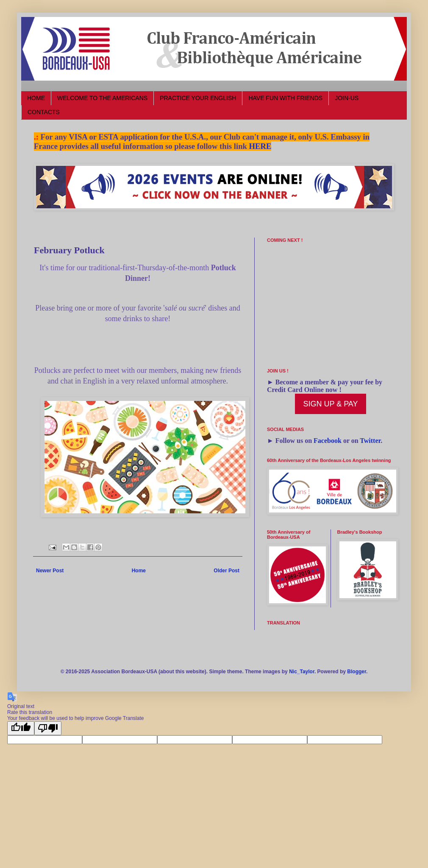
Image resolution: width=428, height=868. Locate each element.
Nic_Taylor (302, 672)
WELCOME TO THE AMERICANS (102, 98)
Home (139, 571)
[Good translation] (21, 728)
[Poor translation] (48, 728)
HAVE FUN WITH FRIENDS (285, 98)
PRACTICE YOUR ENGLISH (198, 98)
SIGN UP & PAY (330, 404)
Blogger (357, 672)
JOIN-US (347, 98)
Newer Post (50, 571)
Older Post (227, 571)
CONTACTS (44, 112)
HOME (36, 98)
